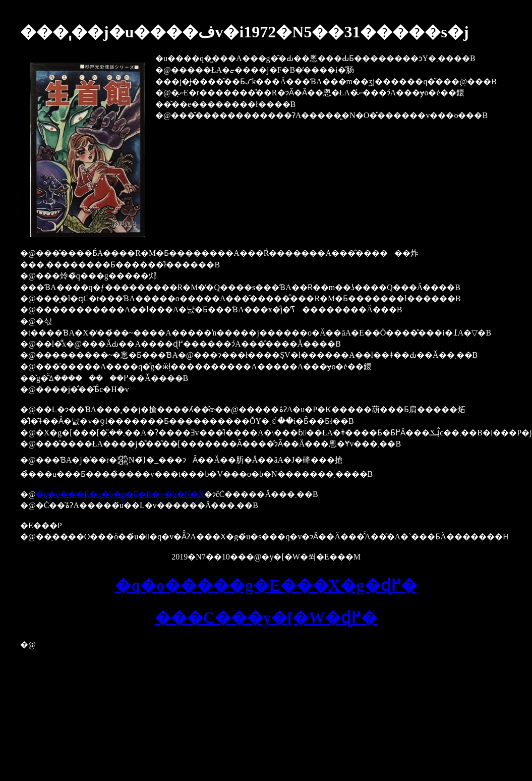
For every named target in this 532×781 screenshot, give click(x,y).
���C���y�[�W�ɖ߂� (266, 618)
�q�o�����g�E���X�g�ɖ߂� (266, 585)
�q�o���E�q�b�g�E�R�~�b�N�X (120, 494)
